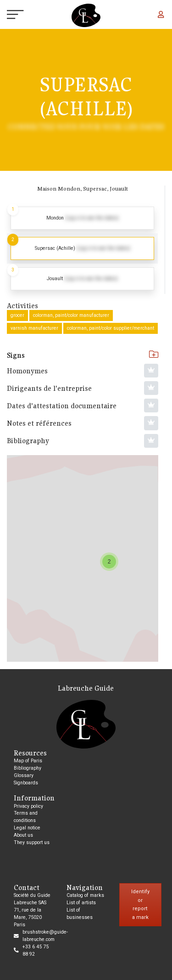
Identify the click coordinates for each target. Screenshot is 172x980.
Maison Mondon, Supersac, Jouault (83, 189)
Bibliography (28, 768)
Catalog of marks (85, 895)
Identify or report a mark (140, 904)
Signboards (26, 783)
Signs (83, 355)
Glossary (24, 775)
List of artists (81, 903)
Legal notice (27, 828)
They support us (32, 842)
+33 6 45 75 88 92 (36, 950)
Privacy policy (28, 806)
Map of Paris (28, 761)
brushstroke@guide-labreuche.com (45, 936)
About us (23, 835)
